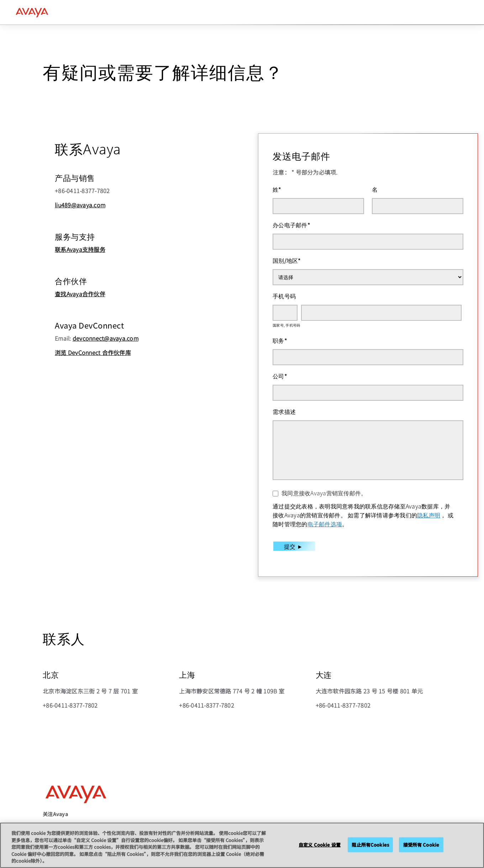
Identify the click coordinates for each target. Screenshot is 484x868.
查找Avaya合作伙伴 (80, 294)
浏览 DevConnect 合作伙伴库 (93, 352)
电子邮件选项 (325, 524)
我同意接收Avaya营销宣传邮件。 (324, 493)
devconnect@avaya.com (106, 338)
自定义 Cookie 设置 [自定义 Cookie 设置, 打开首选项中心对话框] (320, 845)
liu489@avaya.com (80, 205)
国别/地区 (287, 260)
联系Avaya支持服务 (80, 249)
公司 (280, 376)
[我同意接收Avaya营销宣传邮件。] (275, 494)
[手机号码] (381, 313)
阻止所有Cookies (370, 845)
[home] (32, 12)
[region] (242, 845)
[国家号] (285, 313)
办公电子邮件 (291, 225)
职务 (280, 340)
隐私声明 (429, 515)
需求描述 (284, 411)
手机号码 (284, 296)
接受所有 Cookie (421, 845)
